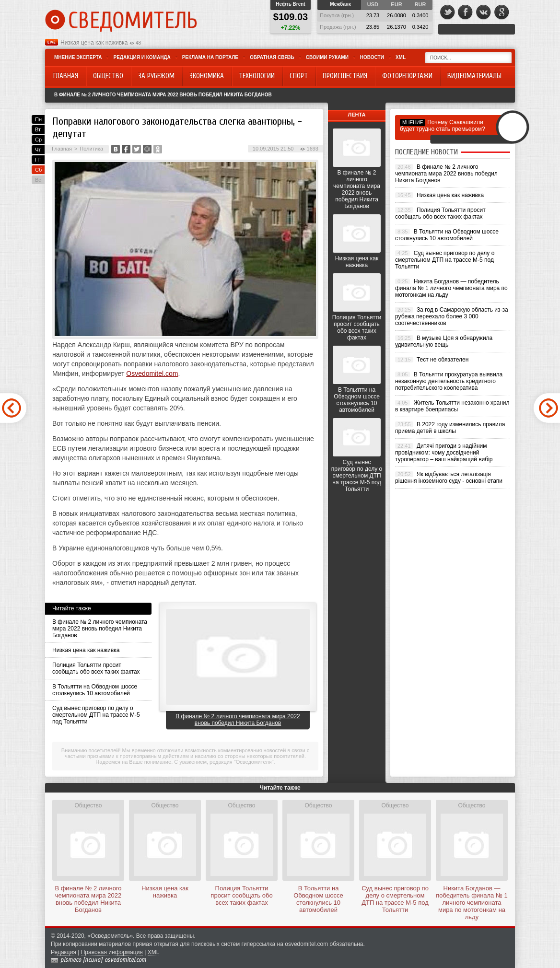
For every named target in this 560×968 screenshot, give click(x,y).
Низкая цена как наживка (94, 43)
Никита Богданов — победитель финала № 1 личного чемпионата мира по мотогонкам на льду (451, 288)
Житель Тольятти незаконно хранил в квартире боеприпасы (452, 406)
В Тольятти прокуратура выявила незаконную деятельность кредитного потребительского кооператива (449, 381)
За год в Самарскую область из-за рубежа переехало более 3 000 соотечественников (452, 316)
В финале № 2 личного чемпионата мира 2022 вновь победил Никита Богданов (163, 95)
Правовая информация (112, 952)
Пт (38, 160)
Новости (372, 57)
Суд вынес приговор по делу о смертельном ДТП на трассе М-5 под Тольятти (96, 715)
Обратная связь (272, 57)
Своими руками (327, 57)
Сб (38, 170)
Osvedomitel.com (152, 373)
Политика (91, 149)
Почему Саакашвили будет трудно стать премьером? (443, 126)
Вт (38, 129)
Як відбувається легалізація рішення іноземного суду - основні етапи (449, 478)
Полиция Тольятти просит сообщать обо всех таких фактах (96, 668)
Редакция (64, 952)
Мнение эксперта (78, 57)
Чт (38, 150)
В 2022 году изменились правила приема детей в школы (450, 428)
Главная (62, 149)
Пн (38, 119)
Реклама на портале (210, 57)
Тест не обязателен (443, 360)
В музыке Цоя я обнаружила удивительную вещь (444, 341)
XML (401, 57)
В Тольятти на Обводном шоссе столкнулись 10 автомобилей (95, 690)
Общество (88, 805)
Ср (38, 140)
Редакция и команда (142, 57)
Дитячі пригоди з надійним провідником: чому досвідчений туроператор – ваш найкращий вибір (444, 453)
